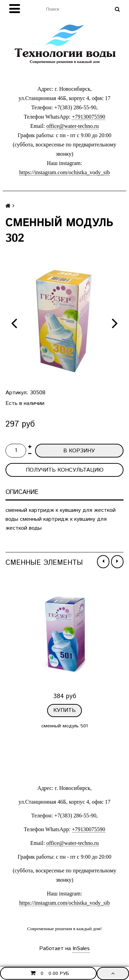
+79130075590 (89, 117)
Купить (64, 710)
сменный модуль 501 (64, 726)
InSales (81, 949)
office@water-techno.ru (73, 126)
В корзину (79, 451)
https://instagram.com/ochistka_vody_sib (65, 172)
